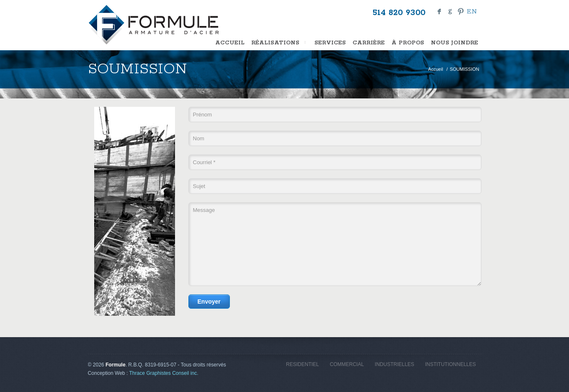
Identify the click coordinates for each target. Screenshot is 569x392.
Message (335, 244)
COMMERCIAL (347, 364)
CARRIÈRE (369, 43)
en (472, 12)
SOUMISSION (464, 69)
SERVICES (330, 43)
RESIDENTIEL (303, 364)
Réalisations (279, 43)
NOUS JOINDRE (454, 43)
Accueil (230, 43)
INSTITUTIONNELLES (450, 364)
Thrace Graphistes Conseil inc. (163, 373)
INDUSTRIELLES (394, 364)
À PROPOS (408, 43)
